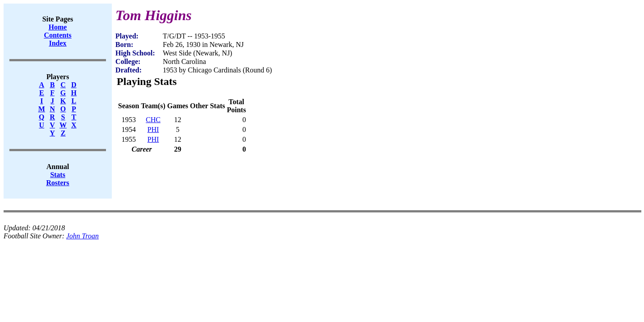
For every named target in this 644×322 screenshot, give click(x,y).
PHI (153, 129)
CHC (153, 120)
